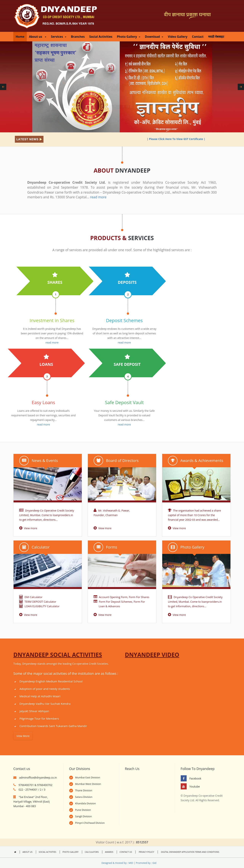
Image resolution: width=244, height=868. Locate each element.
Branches (78, 37)
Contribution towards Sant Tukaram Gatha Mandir (53, 726)
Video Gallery (178, 37)
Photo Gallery (129, 37)
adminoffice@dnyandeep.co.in (38, 777)
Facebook (195, 778)
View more (28, 528)
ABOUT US (27, 852)
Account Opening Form (113, 597)
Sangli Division (83, 816)
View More (23, 736)
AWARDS (109, 852)
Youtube (195, 786)
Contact (198, 37)
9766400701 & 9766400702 (35, 785)
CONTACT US (126, 852)
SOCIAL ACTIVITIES (47, 852)
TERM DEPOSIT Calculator (38, 602)
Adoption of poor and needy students (45, 689)
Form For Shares (139, 597)
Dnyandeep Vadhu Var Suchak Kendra (45, 704)
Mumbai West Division (88, 784)
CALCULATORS (92, 852)
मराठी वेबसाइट (216, 37)
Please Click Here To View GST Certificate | (182, 139)
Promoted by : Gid (146, 863)
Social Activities (101, 37)
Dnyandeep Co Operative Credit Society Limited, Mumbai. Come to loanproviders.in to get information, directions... (47, 515)
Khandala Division (85, 803)
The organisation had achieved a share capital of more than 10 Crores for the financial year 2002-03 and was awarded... (194, 515)
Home (20, 37)
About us (38, 37)
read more (98, 197)
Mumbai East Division (88, 777)
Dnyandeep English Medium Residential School (51, 681)
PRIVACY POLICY (146, 852)
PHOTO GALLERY (71, 852)
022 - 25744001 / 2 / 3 (32, 790)
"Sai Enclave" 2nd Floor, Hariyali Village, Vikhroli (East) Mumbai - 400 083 (31, 802)
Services (59, 37)
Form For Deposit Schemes (116, 602)
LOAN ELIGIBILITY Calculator (39, 606)
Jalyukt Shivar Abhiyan (34, 711)
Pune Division (83, 810)
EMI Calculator (31, 597)
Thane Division (84, 790)
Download (154, 37)
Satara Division (84, 797)
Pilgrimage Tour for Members (39, 718)
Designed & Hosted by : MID (117, 863)
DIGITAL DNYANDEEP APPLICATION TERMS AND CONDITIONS (190, 852)
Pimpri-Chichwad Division (90, 823)
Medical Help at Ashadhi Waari (40, 696)
